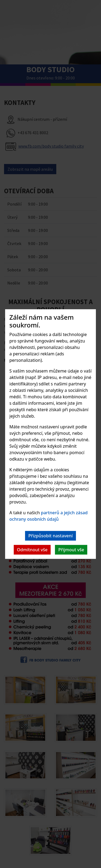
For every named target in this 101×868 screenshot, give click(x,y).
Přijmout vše (71, 550)
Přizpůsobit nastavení (50, 536)
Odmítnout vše (32, 550)
